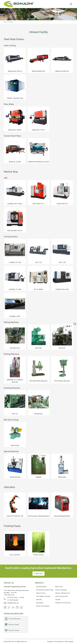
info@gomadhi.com (13, 603)
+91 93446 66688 (12, 600)
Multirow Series (41, 593)
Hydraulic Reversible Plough (45, 590)
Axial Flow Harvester (62, 596)
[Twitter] (9, 608)
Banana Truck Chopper (43, 606)
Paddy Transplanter (61, 590)
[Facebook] (5, 608)
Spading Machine (41, 587)
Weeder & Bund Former (63, 593)
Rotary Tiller (59, 587)
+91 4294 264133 (12, 597)
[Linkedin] (13, 608)
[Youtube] (21, 608)
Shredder (39, 599)
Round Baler (40, 603)
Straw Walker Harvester (43, 596)
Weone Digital (69, 641)
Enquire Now (38, 574)
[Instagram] (17, 608)
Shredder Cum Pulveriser (63, 603)
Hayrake (58, 599)
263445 (22, 597)
